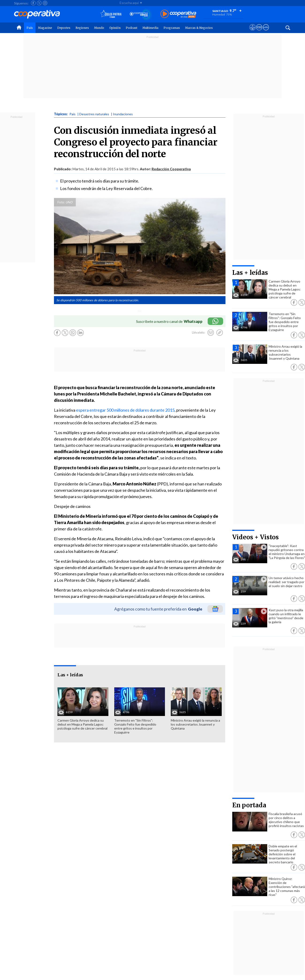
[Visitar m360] (259, 32)
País (30, 28)
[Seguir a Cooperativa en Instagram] (45, 3)
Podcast (132, 28)
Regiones (82, 28)
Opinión (115, 28)
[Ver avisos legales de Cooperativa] (253, 32)
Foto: (61, 202)
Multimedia (150, 28)
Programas (172, 28)
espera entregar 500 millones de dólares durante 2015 (125, 410)
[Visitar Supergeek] (266, 32)
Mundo (99, 28)
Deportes (64, 28)
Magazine (45, 28)
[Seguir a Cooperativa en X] (39, 3)
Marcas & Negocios (199, 28)
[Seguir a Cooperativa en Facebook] (33, 3)
